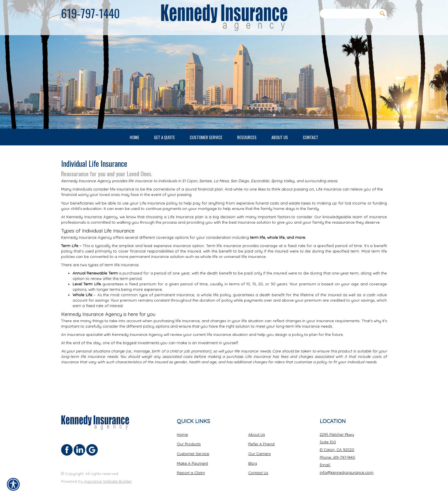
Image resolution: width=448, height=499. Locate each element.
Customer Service (193, 446)
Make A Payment (192, 456)
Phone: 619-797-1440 (337, 450)
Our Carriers (259, 446)
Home (182, 427)
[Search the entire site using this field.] (349, 13)
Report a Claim (191, 465)
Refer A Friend (261, 436)
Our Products (189, 436)
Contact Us (258, 465)
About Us (257, 427)
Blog (253, 456)
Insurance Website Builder (108, 474)
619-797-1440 (90, 13)
